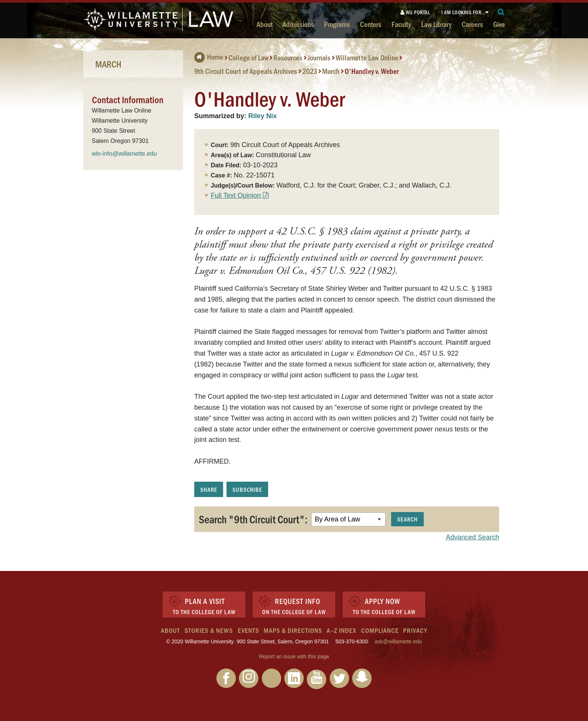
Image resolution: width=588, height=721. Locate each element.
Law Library (436, 24)
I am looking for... (463, 12)
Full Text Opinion (236, 195)
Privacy (415, 630)
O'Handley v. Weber (372, 71)
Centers (371, 24)
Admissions (298, 24)
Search (407, 519)
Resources (288, 57)
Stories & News (209, 630)
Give (499, 24)
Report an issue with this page (294, 656)
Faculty (401, 24)
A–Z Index (341, 630)
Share (209, 489)
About (265, 24)
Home (209, 57)
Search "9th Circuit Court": (253, 519)
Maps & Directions (293, 630)
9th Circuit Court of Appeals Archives (246, 71)
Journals (319, 57)
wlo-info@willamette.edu (124, 154)
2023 (310, 71)
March (331, 71)
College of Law (248, 57)
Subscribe (247, 489)
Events (248, 630)
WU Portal (415, 12)
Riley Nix (262, 116)
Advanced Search (472, 537)
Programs (337, 24)
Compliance (380, 630)
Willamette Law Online (367, 57)
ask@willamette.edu (398, 641)
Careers (472, 24)
